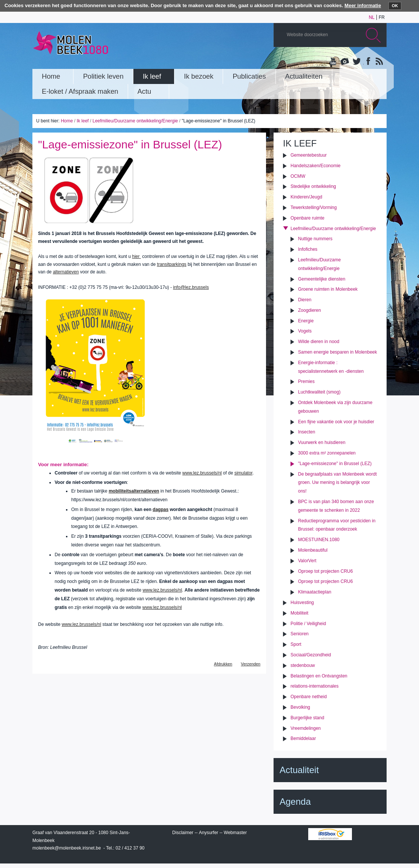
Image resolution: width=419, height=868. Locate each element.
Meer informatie (363, 5)
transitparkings (172, 264)
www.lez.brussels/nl (202, 473)
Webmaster (235, 833)
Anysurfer (209, 833)
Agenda (295, 802)
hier (136, 256)
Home (67, 121)
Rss (379, 62)
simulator (243, 473)
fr (382, 17)
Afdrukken (223, 664)
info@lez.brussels (191, 287)
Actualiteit (299, 770)
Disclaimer (183, 833)
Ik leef (83, 121)
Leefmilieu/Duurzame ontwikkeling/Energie (135, 121)
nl (372, 17)
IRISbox (330, 834)
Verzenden (251, 664)
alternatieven (66, 272)
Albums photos (345, 62)
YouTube (333, 62)
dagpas (161, 510)
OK (395, 6)
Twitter (356, 62)
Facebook (367, 62)
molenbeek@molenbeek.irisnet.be (67, 848)
